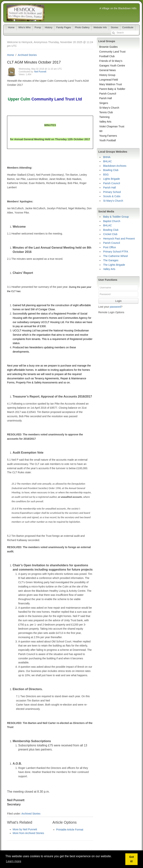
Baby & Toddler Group (116, 217)
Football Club (107, 56)
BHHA (107, 157)
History (49, 27)
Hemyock (25, 13)
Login (118, 301)
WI (101, 131)
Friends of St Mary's (111, 61)
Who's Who (25, 27)
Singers (104, 103)
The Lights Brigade (114, 265)
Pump (38, 27)
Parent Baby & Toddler (112, 89)
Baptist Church (112, 221)
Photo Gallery (82, 27)
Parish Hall (106, 98)
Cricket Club (110, 234)
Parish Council (108, 94)
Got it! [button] (132, 859)
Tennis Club (106, 112)
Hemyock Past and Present (119, 239)
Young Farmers (108, 136)
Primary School (112, 192)
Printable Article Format (70, 830)
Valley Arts (105, 122)
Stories (115, 27)
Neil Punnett (40, 72)
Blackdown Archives (115, 166)
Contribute (128, 27)
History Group (107, 75)
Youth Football (108, 140)
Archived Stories (27, 55)
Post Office (109, 247)
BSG (106, 175)
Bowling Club (111, 170)
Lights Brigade (112, 179)
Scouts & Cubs (112, 196)
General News (108, 70)
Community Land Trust (112, 52)
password (115, 307)
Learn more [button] (14, 861)
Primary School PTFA (116, 252)
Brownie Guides (108, 47)
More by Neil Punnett (25, 829)
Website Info (100, 27)
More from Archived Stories (28, 833)
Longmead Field (109, 80)
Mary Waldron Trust (111, 84)
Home (11, 27)
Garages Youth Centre (112, 66)
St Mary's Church (109, 108)
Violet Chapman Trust (112, 126)
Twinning (104, 117)
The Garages (111, 260)
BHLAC (108, 161)
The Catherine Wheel (115, 256)
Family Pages (64, 27)
